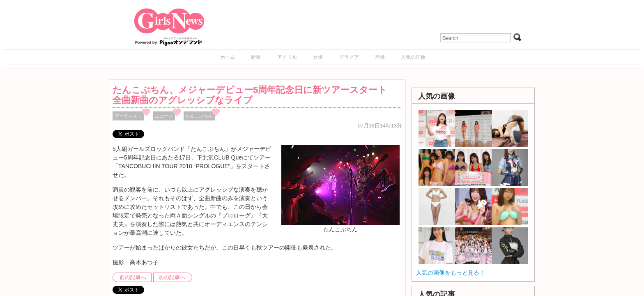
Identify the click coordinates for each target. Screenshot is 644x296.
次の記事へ (172, 277)
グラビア (349, 57)
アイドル (287, 57)
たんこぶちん (199, 116)
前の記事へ (133, 277)
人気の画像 (413, 57)
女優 (318, 57)
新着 (256, 57)
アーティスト (128, 116)
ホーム (228, 57)
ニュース (164, 116)
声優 (380, 57)
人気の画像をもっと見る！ (451, 273)
